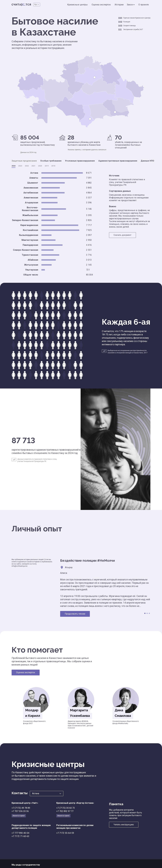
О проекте (144, 5)
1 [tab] (145, 613)
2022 (27, 166)
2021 (33, 166)
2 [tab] (147, 613)
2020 (40, 166)
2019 (47, 166)
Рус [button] (36, 5)
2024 (14, 166)
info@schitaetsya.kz (20, 566)
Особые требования (53, 161)
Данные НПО (154, 161)
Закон (131, 5)
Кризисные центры (80, 5)
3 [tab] (149, 613)
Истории (120, 5)
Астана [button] (36, 793)
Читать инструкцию (124, 824)
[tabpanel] (105, 587)
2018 (53, 166)
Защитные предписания (25, 161)
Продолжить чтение (75, 614)
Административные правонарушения (123, 161)
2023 (20, 166)
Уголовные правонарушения (83, 161)
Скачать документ (123, 235)
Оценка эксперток (103, 5)
